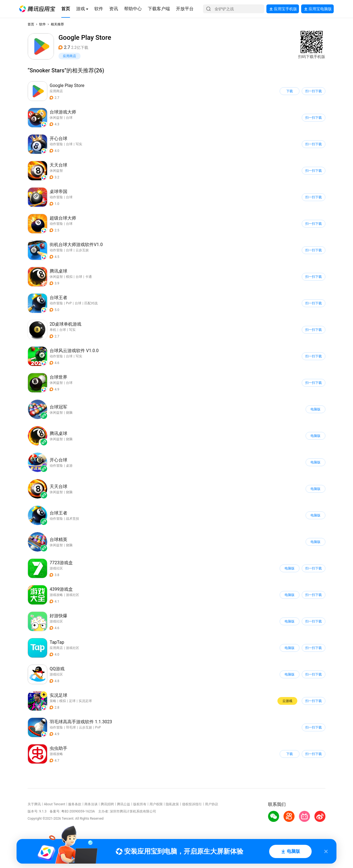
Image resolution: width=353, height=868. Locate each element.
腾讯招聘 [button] (107, 804)
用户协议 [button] (212, 804)
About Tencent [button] (54, 804)
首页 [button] (31, 24)
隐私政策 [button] (172, 804)
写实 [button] (79, 144)
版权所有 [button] (140, 804)
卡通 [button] (89, 277)
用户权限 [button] (156, 804)
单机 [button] (53, 330)
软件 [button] (42, 24)
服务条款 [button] (75, 804)
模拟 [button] (69, 277)
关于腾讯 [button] (34, 804)
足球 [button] (72, 701)
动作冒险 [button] (56, 144)
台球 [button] (69, 118)
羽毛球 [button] (71, 727)
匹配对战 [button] (91, 303)
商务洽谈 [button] (91, 804)
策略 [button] (53, 701)
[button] (37, 9)
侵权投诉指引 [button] (192, 804)
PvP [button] (69, 303)
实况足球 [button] (85, 701)
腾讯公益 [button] (124, 804)
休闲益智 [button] (56, 118)
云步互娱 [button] (82, 250)
